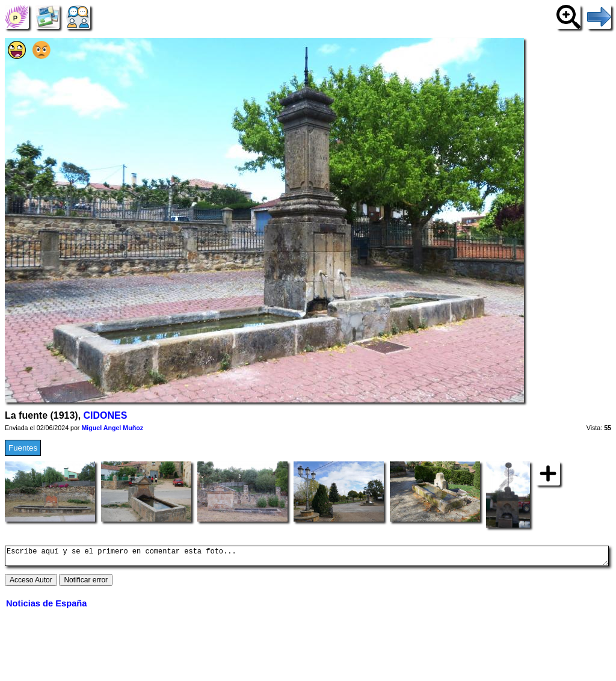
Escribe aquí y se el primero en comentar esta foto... (307, 558)
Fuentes (23, 448)
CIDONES (106, 415)
